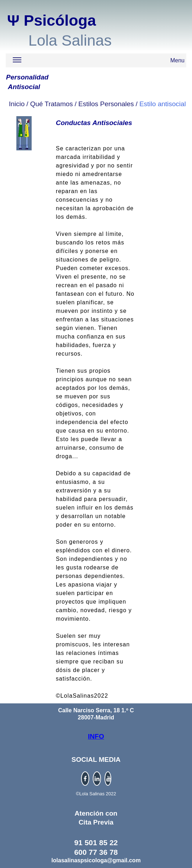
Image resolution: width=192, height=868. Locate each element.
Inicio (17, 104)
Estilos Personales (106, 104)
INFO (96, 736)
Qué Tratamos (52, 104)
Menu (99, 62)
